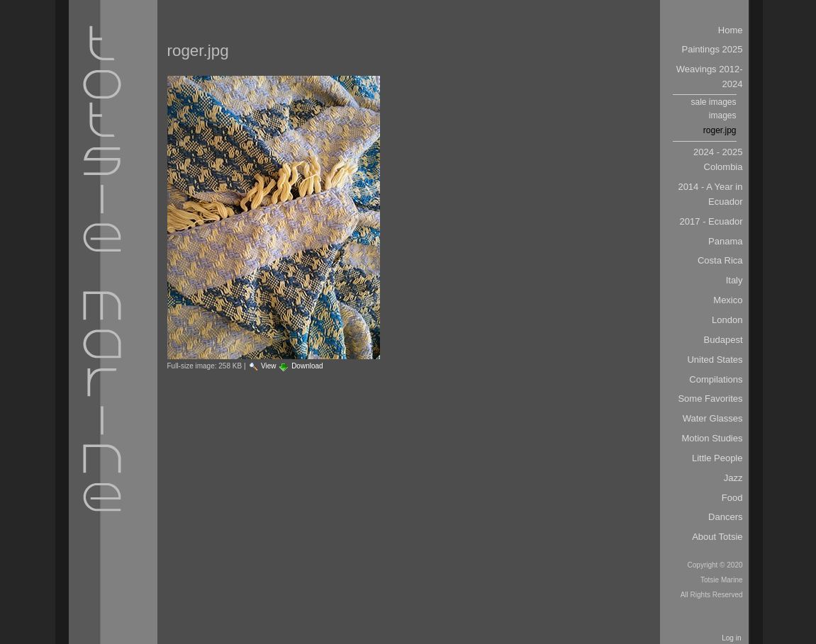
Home (731, 30)
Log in (731, 638)
